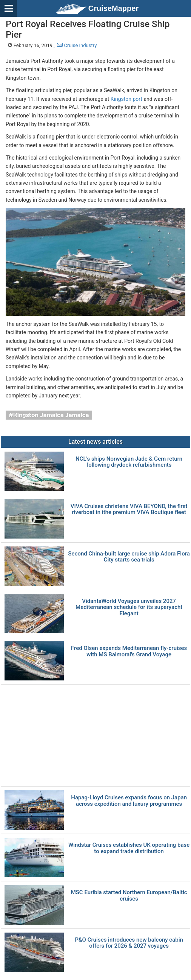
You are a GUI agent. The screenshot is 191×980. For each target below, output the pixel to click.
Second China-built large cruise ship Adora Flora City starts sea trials (129, 557)
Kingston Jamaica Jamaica (51, 415)
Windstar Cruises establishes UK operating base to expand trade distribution (129, 848)
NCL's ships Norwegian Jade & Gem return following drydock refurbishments (129, 462)
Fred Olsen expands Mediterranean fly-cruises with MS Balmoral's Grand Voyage (129, 651)
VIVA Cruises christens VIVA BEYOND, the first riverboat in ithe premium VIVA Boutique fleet (129, 509)
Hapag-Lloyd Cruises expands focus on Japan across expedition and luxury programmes (129, 801)
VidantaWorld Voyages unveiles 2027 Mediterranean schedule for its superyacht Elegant (129, 607)
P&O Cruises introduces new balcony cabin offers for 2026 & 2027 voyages (129, 943)
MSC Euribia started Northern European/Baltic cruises (129, 896)
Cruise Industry (77, 45)
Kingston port (126, 99)
